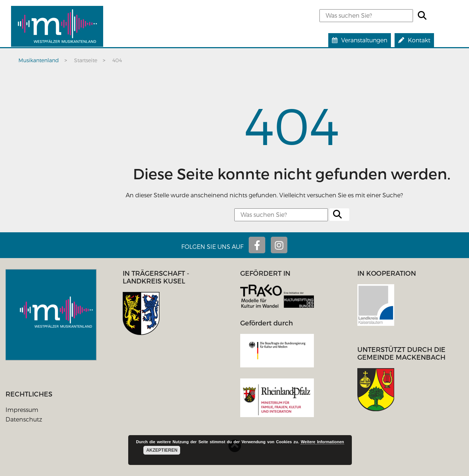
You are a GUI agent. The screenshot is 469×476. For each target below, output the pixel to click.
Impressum (22, 410)
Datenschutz (24, 419)
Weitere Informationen (322, 442)
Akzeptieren (162, 450)
